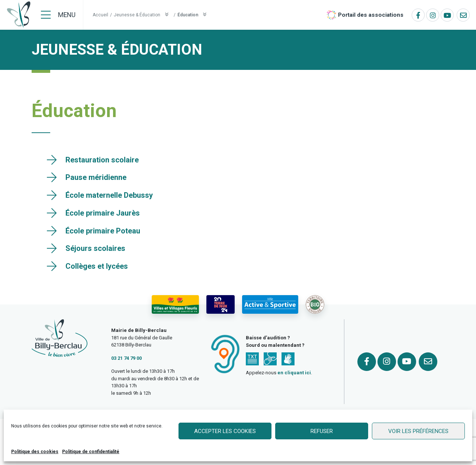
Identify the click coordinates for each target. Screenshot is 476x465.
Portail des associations (371, 15)
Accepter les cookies (225, 431)
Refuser (322, 431)
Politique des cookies (35, 452)
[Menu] (58, 15)
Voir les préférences (418, 431)
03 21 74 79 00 (126, 358)
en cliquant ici (294, 373)
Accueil (100, 15)
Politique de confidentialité (91, 452)
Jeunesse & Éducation (143, 15)
